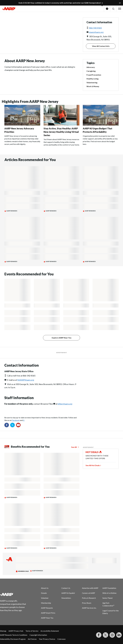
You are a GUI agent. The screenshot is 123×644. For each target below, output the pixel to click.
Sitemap (3, 631)
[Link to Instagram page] (112, 635)
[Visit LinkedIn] (119, 635)
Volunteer (45, 598)
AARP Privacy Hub (16, 631)
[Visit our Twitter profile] (12, 425)
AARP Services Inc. (89, 608)
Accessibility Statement (50, 631)
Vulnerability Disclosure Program (13, 639)
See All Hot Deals (93, 465)
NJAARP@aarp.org (26, 380)
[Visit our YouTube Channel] (18, 425)
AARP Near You (47, 618)
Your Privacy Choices (47, 639)
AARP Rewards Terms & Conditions (14, 635)
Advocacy (91, 67)
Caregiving (91, 71)
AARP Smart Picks (48, 613)
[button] (113, 9)
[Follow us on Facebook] (7, 425)
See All (74, 447)
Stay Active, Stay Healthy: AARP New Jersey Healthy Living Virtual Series (61, 132)
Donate (44, 593)
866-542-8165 (95, 28)
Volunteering (92, 82)
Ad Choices (32, 639)
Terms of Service (32, 631)
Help (107, 9)
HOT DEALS (92, 452)
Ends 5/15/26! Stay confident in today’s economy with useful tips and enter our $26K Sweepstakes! (60, 3)
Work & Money (93, 86)
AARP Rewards (47, 608)
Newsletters (66, 598)
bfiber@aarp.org (65, 404)
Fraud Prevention (94, 75)
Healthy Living (92, 79)
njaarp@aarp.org (96, 32)
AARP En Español (68, 593)
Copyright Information (38, 635)
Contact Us (66, 588)
